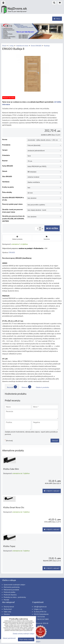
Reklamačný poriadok (11, 590)
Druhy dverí (8, 609)
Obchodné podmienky (12, 587)
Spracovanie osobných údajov (14, 585)
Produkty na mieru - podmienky (15, 597)
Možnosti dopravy (10, 595)
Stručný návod (9, 607)
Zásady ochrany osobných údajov (23, 634)
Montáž (6, 600)
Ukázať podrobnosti (9, 638)
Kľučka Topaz (9, 546)
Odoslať (55, 441)
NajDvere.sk (38, 623)
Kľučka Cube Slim (11, 469)
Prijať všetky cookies (26, 639)
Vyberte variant (52, 491)
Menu (57, 19)
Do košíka (52, 228)
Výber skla (7, 612)
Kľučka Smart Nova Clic (14, 507)
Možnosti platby (9, 592)
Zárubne (7, 614)
